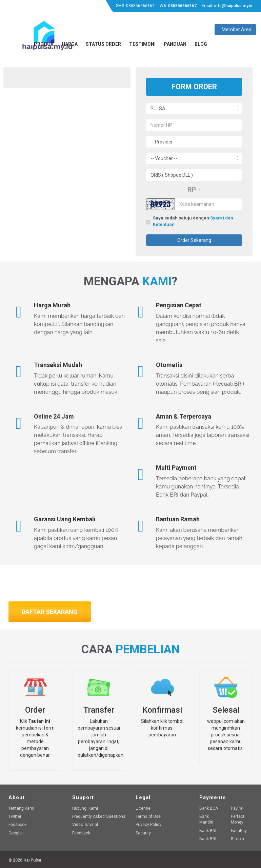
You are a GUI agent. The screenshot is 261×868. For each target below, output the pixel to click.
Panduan (175, 44)
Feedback (81, 833)
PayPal (237, 808)
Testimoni (142, 44)
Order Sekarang (194, 240)
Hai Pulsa (32, 860)
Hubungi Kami (85, 808)
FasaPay (239, 831)
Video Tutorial (85, 825)
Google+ (16, 833)
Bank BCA (209, 808)
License (143, 808)
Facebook (17, 825)
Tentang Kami (21, 808)
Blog (201, 44)
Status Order (103, 44)
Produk (44, 44)
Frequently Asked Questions (99, 816)
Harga (70, 44)
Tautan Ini (39, 721)
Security (143, 833)
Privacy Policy (148, 825)
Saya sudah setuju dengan (193, 221)
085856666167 (140, 6)
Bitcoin (237, 839)
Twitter (15, 816)
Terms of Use (148, 816)
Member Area (235, 30)
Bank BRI (208, 839)
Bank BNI (208, 831)
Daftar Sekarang (50, 612)
